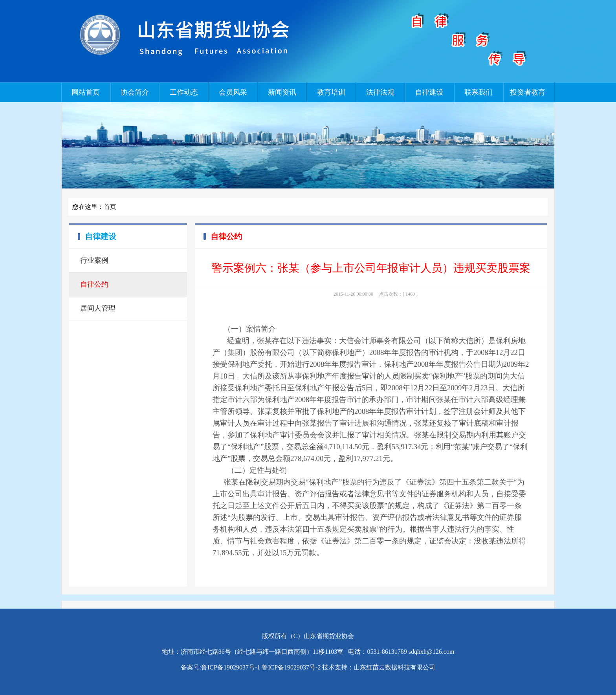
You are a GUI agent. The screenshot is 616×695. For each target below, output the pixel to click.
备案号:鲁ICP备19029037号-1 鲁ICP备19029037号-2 (251, 667)
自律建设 (429, 92)
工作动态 (184, 92)
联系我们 (478, 92)
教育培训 (331, 92)
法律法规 (380, 92)
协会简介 (135, 92)
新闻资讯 (282, 92)
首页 (110, 207)
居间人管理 (98, 308)
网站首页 (86, 92)
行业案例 (94, 260)
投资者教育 (528, 92)
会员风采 (233, 92)
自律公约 (94, 284)
